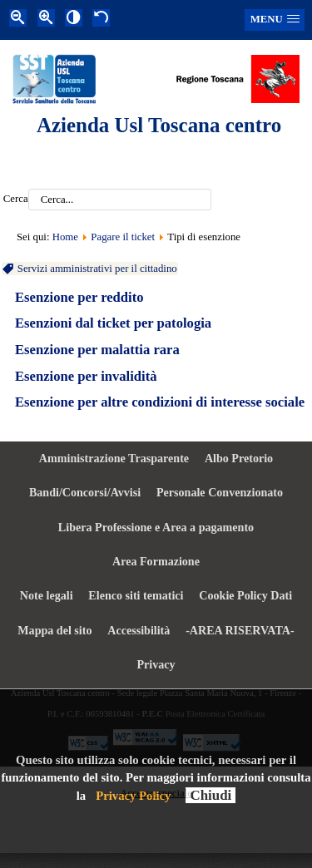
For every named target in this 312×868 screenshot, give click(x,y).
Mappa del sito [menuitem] (54, 630)
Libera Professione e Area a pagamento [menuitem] (156, 527)
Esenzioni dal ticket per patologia (113, 323)
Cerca (16, 200)
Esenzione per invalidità (86, 376)
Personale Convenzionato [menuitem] (220, 492)
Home (65, 237)
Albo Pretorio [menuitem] (239, 458)
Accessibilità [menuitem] (139, 630)
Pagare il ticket (123, 237)
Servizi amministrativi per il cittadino (96, 269)
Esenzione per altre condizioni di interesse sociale (160, 402)
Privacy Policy (133, 796)
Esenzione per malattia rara (97, 350)
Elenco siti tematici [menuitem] (136, 595)
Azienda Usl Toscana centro (159, 125)
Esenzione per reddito (79, 297)
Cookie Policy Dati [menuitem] (245, 595)
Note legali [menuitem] (47, 595)
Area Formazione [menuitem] (156, 561)
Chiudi (210, 795)
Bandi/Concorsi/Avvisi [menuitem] (85, 492)
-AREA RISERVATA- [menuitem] (240, 630)
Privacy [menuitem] (156, 664)
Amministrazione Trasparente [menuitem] (114, 458)
